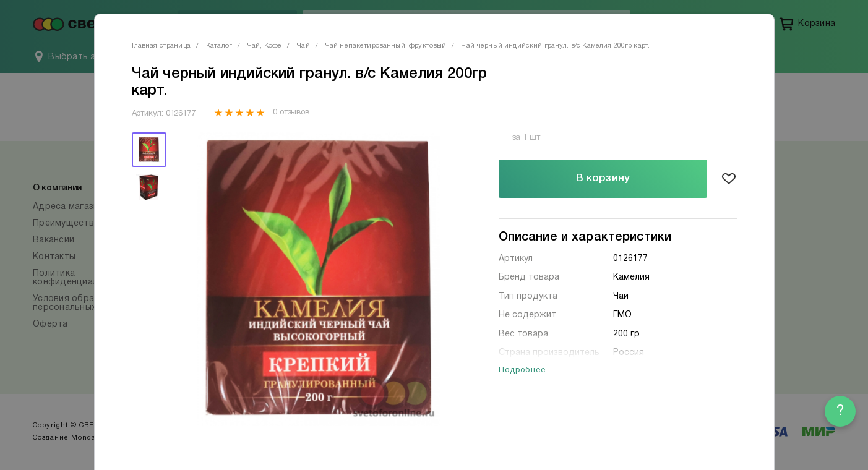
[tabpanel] (319, 279)
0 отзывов (291, 113)
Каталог (219, 46)
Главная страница (161, 46)
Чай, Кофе (264, 46)
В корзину (603, 178)
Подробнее (522, 370)
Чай (303, 46)
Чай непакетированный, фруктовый (386, 46)
